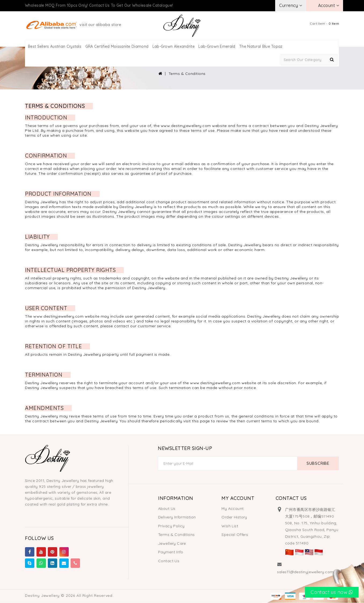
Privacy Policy (171, 526)
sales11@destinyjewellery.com (305, 572)
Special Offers (235, 535)
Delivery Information (177, 517)
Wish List (230, 526)
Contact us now (332, 592)
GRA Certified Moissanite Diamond (117, 46)
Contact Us (169, 561)
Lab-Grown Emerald (217, 46)
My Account (232, 508)
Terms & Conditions (187, 74)
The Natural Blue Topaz (261, 46)
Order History (234, 517)
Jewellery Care (172, 543)
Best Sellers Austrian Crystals (55, 46)
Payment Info (171, 552)
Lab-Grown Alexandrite (174, 46)
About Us (167, 508)
